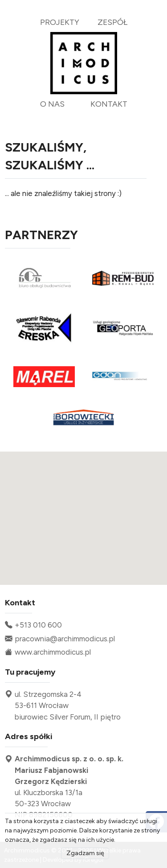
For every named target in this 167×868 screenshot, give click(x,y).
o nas (52, 104)
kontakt (109, 104)
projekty (60, 22)
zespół (112, 22)
